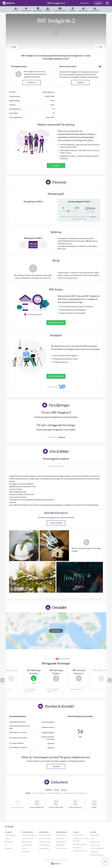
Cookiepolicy (94, 852)
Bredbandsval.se (59, 346)
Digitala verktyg (27, 842)
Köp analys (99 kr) (56, 323)
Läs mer (32, 83)
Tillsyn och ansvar (45, 842)
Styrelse (64, 790)
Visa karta (56, 631)
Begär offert (26, 852)
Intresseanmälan (61, 848)
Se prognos (93, 217)
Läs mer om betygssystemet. (68, 278)
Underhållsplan (27, 845)
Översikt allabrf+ (10, 835)
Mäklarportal (77, 847)
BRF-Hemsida (9, 842)
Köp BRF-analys (78, 835)
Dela (13, 47)
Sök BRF (9, 827)
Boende (57, 790)
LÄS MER (80, 83)
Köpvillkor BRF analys (97, 855)
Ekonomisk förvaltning (29, 835)
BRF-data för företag (80, 844)
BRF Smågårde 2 (56, 3)
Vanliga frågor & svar (80, 851)
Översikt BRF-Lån (62, 835)
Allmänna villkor (95, 845)
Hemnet (8, 838)
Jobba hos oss (95, 842)
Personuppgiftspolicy (97, 848)
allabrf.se (83, 134)
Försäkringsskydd (45, 838)
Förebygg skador (44, 845)
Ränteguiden (60, 838)
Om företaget (95, 835)
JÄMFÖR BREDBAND (56, 376)
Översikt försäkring (45, 835)
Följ (99, 47)
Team (92, 838)
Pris (6, 845)
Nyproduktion (60, 845)
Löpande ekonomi (28, 838)
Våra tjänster (85, 3)
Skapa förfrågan (44, 848)
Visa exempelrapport (34, 314)
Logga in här (56, 523)
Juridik (24, 848)
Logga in (98, 3)
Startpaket (8, 848)
